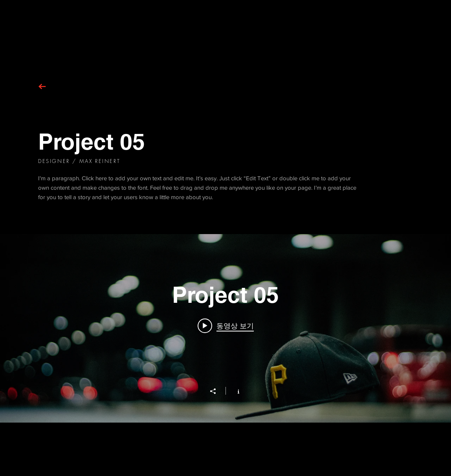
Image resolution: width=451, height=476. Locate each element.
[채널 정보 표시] (234, 391)
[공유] (217, 391)
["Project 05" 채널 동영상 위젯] (225, 328)
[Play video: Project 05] (226, 326)
